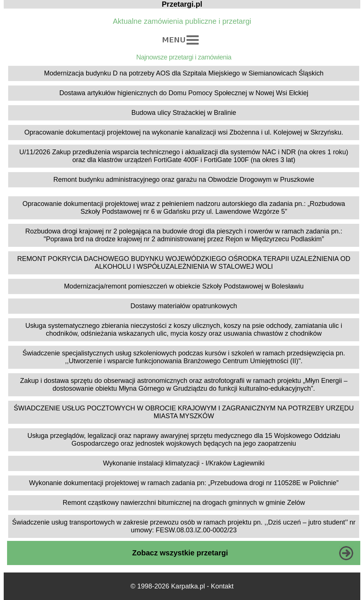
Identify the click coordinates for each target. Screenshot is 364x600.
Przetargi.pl (182, 4)
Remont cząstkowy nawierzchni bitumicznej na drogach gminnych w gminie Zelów (184, 503)
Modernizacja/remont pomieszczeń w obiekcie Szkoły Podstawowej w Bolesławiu (184, 286)
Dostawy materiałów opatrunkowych (184, 306)
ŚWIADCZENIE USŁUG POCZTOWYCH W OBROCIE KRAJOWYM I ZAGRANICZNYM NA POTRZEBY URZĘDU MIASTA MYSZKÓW (184, 412)
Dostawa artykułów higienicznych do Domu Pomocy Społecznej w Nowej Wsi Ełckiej (184, 93)
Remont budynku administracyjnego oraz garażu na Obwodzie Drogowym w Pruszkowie (184, 180)
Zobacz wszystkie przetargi (180, 553)
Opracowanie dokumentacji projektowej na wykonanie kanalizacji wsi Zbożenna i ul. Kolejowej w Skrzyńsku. (184, 132)
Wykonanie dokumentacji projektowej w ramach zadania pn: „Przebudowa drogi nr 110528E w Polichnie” (184, 483)
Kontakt (222, 586)
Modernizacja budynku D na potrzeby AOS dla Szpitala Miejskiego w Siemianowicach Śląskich (184, 73)
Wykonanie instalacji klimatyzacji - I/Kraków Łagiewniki (184, 463)
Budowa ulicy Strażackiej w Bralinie (184, 113)
